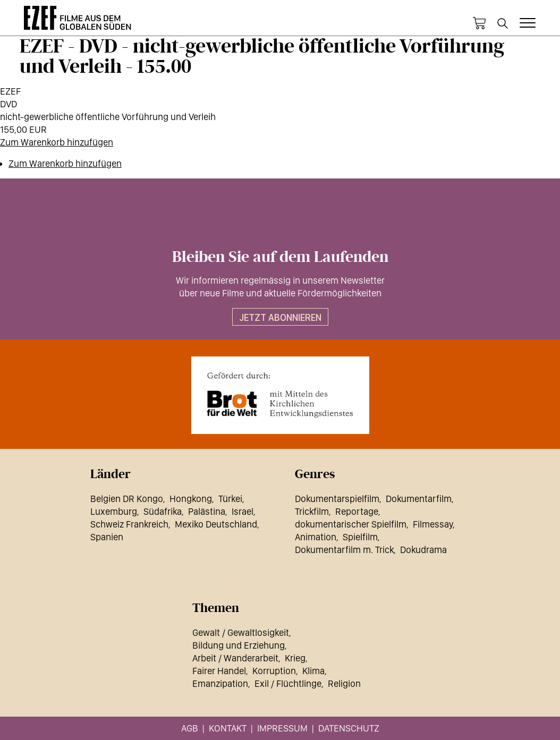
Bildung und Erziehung (239, 645)
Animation (316, 537)
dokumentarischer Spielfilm (351, 524)
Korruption (274, 671)
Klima (313, 671)
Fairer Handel (219, 671)
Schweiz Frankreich (129, 524)
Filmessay (433, 524)
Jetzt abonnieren (280, 317)
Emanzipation (220, 683)
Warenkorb (479, 23)
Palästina (207, 511)
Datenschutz (349, 728)
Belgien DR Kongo (127, 499)
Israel (243, 511)
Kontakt (228, 728)
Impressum (282, 728)
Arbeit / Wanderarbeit (235, 658)
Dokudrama (423, 550)
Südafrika (163, 511)
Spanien (107, 537)
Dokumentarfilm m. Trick (344, 550)
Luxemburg (114, 511)
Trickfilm (312, 511)
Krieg (295, 658)
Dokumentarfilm (419, 499)
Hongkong (191, 499)
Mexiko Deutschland (216, 524)
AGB (190, 728)
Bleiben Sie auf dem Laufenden (280, 257)
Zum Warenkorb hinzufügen (57, 142)
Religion (344, 683)
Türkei (230, 499)
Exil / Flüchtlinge (288, 683)
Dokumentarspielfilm (337, 499)
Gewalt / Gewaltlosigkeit (241, 632)
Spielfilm (360, 537)
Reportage (357, 511)
